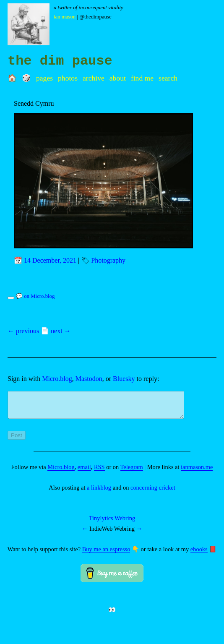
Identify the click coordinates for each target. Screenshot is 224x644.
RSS (99, 472)
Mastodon (89, 379)
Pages (44, 78)
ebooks (199, 554)
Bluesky (124, 379)
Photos (68, 78)
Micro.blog (57, 379)
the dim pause (60, 61)
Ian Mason (65, 17)
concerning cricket (153, 493)
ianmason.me (197, 472)
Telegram (132, 472)
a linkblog (99, 493)
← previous (23, 331)
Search (168, 78)
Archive (94, 78)
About (118, 78)
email (84, 472)
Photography (108, 260)
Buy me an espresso (106, 554)
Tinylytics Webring (112, 523)
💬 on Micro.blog (35, 296)
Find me (142, 78)
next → (61, 331)
